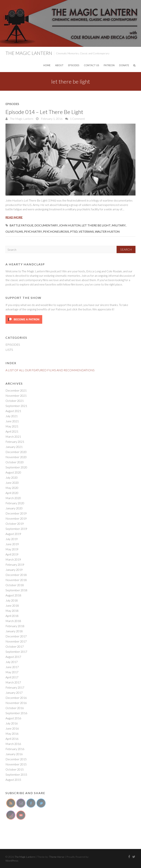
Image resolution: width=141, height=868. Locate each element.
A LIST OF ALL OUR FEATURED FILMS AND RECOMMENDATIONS (50, 370)
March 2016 (13, 744)
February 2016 (15, 749)
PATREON (109, 65)
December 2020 (16, 452)
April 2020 (12, 493)
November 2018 (16, 580)
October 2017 (15, 646)
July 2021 (12, 416)
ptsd (74, 231)
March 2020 (13, 498)
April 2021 (12, 431)
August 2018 (13, 595)
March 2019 (13, 559)
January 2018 (14, 631)
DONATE (124, 65)
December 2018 (16, 575)
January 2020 (14, 508)
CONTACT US (92, 65)
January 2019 (14, 570)
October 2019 (15, 524)
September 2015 (16, 774)
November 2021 (16, 396)
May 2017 (12, 672)
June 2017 (12, 667)
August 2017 (13, 657)
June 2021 (12, 421)
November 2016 (16, 703)
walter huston (107, 231)
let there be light (96, 225)
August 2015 (13, 780)
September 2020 (16, 467)
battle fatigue (21, 225)
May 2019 (12, 549)
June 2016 (12, 728)
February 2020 (15, 503)
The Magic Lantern (29, 53)
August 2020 (13, 472)
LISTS (9, 350)
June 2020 (12, 483)
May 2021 (12, 426)
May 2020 (12, 488)
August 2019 (13, 534)
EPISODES (74, 65)
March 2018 (13, 621)
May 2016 (12, 733)
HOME (47, 65)
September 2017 (16, 652)
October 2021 (15, 401)
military (119, 225)
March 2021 (13, 436)
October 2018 (15, 585)
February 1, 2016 (51, 119)
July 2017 (12, 662)
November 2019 (16, 518)
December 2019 (16, 513)
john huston (70, 225)
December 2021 (16, 390)
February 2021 (15, 442)
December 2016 (16, 698)
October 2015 (15, 769)
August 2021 (13, 411)
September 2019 (16, 529)
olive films (14, 231)
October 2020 (15, 462)
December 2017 (16, 636)
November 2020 (16, 457)
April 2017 (12, 677)
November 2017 (16, 641)
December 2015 (16, 759)
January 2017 (14, 693)
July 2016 (12, 723)
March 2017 (13, 682)
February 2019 (15, 564)
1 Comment (77, 119)
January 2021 (14, 447)
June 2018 (12, 605)
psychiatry (33, 231)
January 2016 (14, 754)
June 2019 (12, 544)
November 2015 (16, 764)
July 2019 (12, 539)
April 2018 (12, 616)
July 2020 (12, 477)
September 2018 (16, 590)
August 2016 (13, 718)
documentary (46, 225)
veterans (86, 231)
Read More (14, 217)
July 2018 (12, 600)
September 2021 (16, 406)
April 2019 (12, 554)
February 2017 (15, 687)
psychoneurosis (56, 231)
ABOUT (59, 65)
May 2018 (12, 611)
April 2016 (12, 739)
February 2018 (15, 626)
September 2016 (16, 713)
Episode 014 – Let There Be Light (44, 112)
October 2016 (15, 708)
